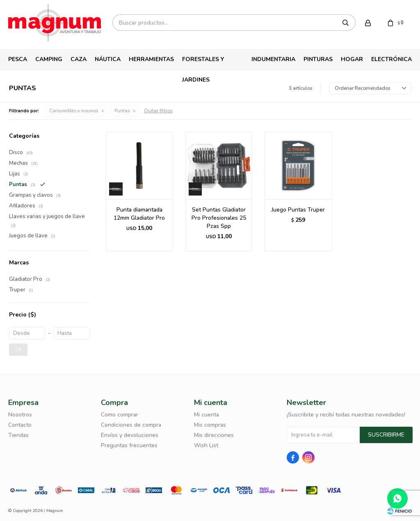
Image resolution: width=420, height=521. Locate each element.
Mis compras (210, 425)
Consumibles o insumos (74, 111)
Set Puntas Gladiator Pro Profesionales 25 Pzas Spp (219, 218)
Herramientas (151, 59)
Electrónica (391, 59)
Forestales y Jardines (203, 63)
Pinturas (318, 59)
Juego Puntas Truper (298, 210)
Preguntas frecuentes (129, 445)
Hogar (352, 59)
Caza (79, 59)
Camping (49, 59)
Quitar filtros (158, 111)
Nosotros (20, 415)
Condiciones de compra (131, 425)
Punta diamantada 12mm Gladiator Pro (139, 214)
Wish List (206, 445)
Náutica (108, 59)
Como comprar (120, 415)
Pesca (18, 59)
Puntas (122, 111)
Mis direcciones (214, 435)
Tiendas (18, 435)
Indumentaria (273, 59)
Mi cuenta (207, 415)
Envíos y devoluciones (130, 435)
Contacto (20, 425)
